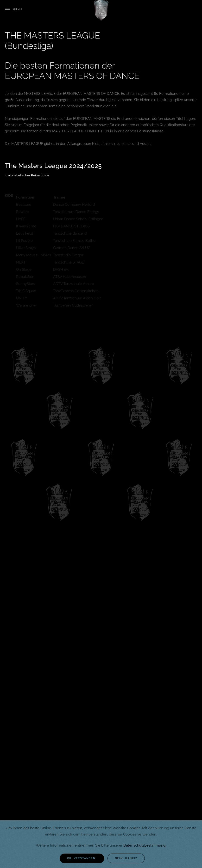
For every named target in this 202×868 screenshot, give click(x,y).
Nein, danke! (126, 858)
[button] (13, 10)
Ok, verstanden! (82, 858)
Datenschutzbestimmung (144, 845)
